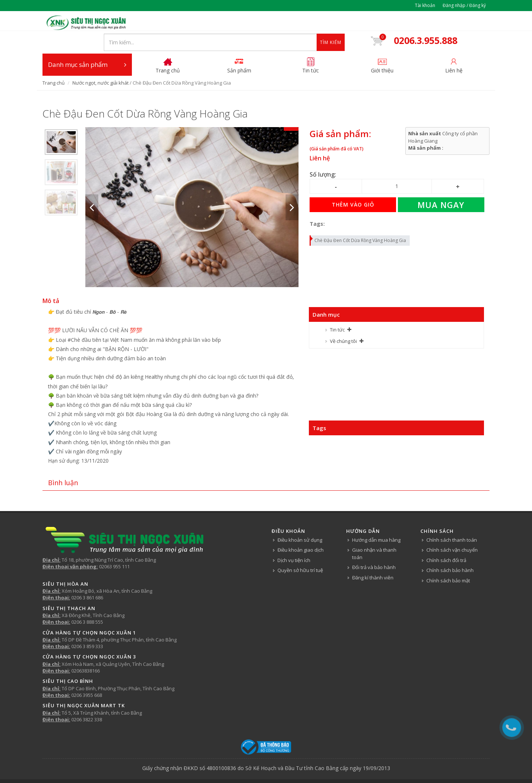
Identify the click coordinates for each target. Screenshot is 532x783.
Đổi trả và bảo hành (374, 547)
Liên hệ (320, 138)
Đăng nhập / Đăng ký (464, 5)
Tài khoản (425, 5)
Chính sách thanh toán (452, 520)
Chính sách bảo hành (450, 550)
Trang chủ (54, 62)
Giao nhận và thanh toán (374, 534)
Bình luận (63, 463)
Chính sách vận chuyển (452, 530)
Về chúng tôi (343, 321)
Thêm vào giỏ (353, 185)
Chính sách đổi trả (446, 540)
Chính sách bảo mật (448, 560)
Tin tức (337, 310)
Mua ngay (441, 185)
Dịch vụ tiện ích (294, 540)
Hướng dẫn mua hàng (376, 520)
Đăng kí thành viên (373, 557)
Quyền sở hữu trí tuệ (300, 550)
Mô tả (51, 281)
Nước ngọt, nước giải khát (100, 62)
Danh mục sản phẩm (87, 44)
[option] (61, 122)
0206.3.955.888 (430, 21)
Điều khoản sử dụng (300, 520)
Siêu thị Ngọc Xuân (289, 767)
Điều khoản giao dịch (301, 530)
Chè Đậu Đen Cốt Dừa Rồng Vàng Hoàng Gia (358, 219)
